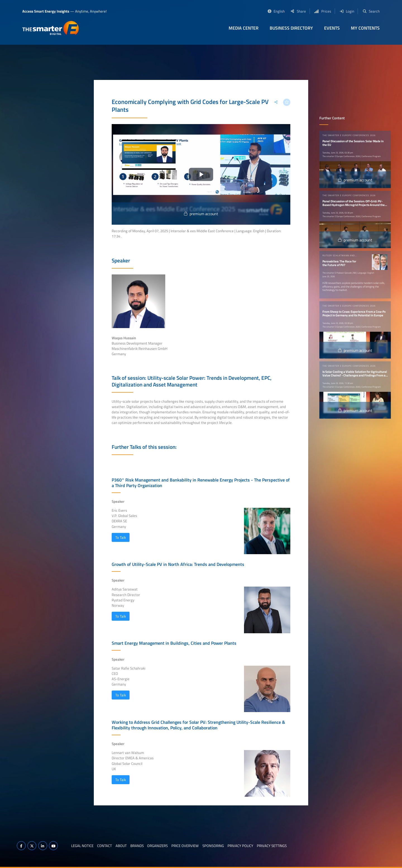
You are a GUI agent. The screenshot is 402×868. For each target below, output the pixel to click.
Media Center (244, 28)
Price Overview (185, 846)
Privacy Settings (272, 846)
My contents (365, 28)
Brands (137, 846)
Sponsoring (213, 846)
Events (332, 28)
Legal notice (82, 846)
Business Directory (291, 28)
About (121, 846)
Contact (105, 846)
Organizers (157, 846)
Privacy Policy (240, 846)
